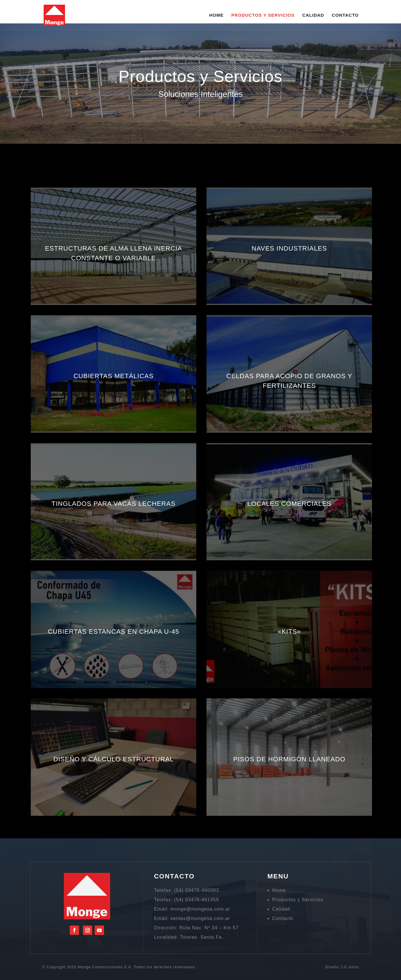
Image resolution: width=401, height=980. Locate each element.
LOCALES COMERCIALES (289, 504)
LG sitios (350, 967)
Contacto (345, 15)
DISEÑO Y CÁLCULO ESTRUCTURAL (114, 759)
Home (216, 15)
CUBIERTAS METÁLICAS (114, 376)
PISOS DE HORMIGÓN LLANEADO (289, 759)
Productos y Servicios (263, 15)
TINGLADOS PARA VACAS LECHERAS (114, 504)
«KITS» (289, 632)
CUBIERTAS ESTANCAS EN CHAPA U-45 (113, 632)
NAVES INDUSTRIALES (289, 248)
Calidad (313, 15)
